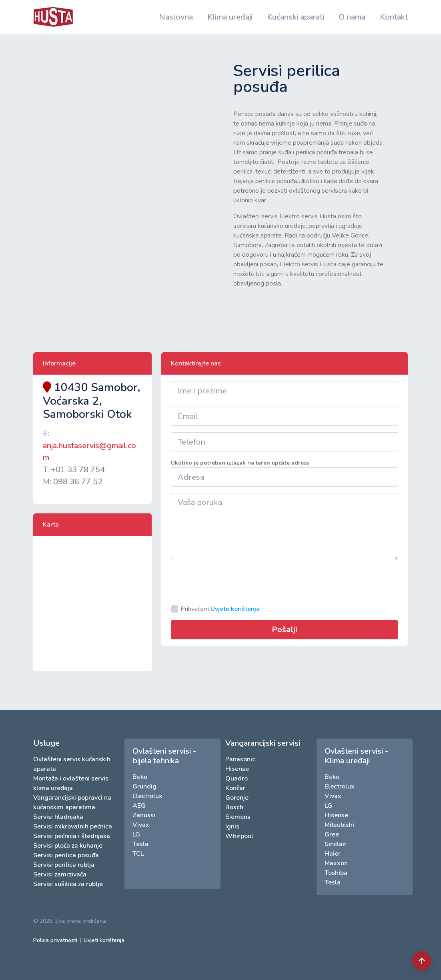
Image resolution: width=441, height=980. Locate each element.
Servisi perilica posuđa (66, 855)
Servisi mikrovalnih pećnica (73, 826)
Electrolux (147, 796)
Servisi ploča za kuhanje (68, 846)
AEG (139, 806)
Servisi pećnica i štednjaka (72, 836)
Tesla (140, 844)
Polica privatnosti (55, 940)
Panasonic (240, 759)
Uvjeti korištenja (104, 940)
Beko (140, 777)
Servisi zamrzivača (60, 874)
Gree (332, 834)
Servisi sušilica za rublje (68, 884)
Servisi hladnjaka (58, 817)
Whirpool (239, 836)
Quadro (237, 778)
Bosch (234, 807)
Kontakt (394, 17)
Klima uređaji (230, 17)
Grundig (144, 786)
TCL (138, 854)
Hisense (237, 769)
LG (136, 834)
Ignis (232, 826)
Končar (235, 788)
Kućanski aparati (296, 17)
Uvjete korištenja (235, 609)
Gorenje (237, 798)
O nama (352, 17)
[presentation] (232, 582)
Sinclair (336, 844)
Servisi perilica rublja (64, 865)
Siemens (238, 817)
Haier (333, 854)
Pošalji (285, 630)
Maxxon (336, 863)
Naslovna (176, 17)
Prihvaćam (220, 609)
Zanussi (144, 815)
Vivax (141, 825)
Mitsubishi (339, 825)
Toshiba (336, 873)
